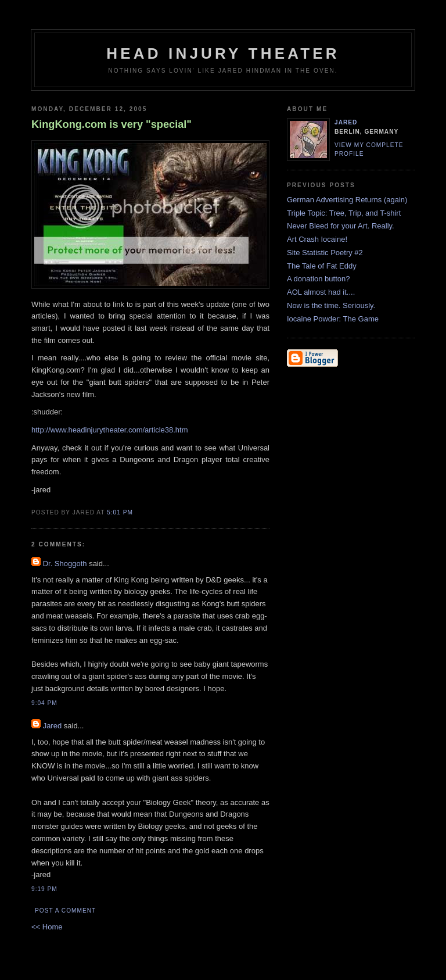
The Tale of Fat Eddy (322, 266)
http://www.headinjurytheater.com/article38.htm (110, 430)
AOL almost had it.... (321, 292)
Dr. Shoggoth (65, 564)
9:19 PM (44, 889)
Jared (53, 726)
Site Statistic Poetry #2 (325, 253)
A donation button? (318, 279)
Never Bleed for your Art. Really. (341, 226)
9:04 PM (44, 703)
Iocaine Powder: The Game (333, 319)
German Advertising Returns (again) (347, 200)
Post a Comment (65, 911)
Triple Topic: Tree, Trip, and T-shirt (344, 213)
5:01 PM (120, 512)
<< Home (47, 927)
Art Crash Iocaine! (317, 239)
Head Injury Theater (223, 53)
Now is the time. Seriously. (331, 305)
